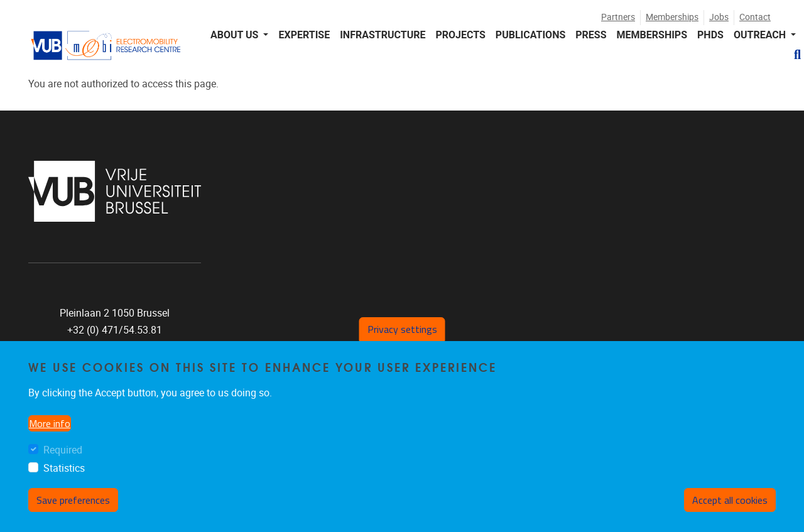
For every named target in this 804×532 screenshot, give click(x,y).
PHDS (710, 35)
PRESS (591, 35)
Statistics (64, 468)
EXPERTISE (304, 35)
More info (50, 423)
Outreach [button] (761, 35)
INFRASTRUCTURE (383, 35)
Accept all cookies (730, 500)
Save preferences (73, 500)
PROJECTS (460, 35)
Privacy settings (402, 329)
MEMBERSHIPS (652, 35)
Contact (755, 17)
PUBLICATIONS (530, 35)
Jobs (719, 17)
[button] (792, 55)
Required (63, 450)
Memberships (672, 17)
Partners (618, 17)
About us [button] (236, 35)
